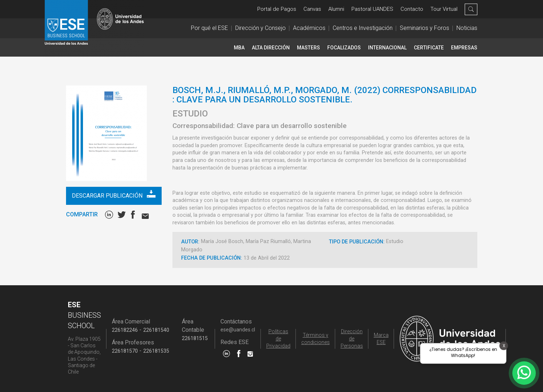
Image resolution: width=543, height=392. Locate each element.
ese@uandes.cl (238, 330)
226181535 (156, 351)
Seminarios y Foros (424, 28)
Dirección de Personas (352, 339)
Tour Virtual (444, 9)
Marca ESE (381, 339)
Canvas (312, 9)
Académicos (309, 28)
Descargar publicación (113, 194)
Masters (308, 48)
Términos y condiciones (316, 339)
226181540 (156, 330)
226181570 (125, 351)
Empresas (464, 48)
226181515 (195, 338)
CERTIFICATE (429, 48)
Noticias (467, 28)
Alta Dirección (271, 48)
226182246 (125, 330)
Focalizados (344, 48)
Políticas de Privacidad (278, 339)
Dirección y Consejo (260, 28)
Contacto (412, 9)
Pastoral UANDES (372, 9)
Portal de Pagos (277, 9)
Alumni (336, 9)
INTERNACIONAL (387, 48)
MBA (239, 48)
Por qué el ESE (209, 28)
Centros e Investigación (363, 28)
